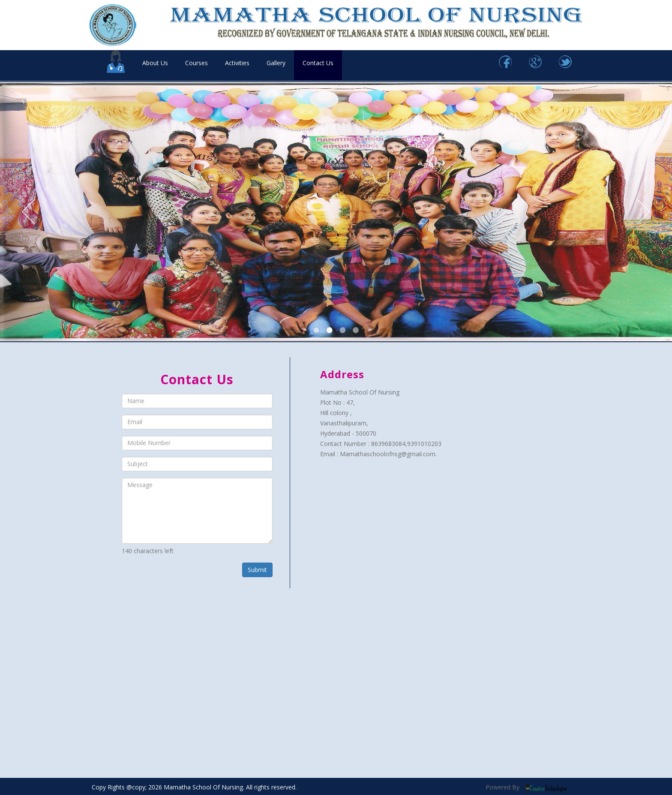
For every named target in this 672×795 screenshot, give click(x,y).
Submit (257, 570)
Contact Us (318, 63)
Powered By (526, 787)
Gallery (276, 63)
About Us (155, 63)
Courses (196, 63)
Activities (237, 63)
